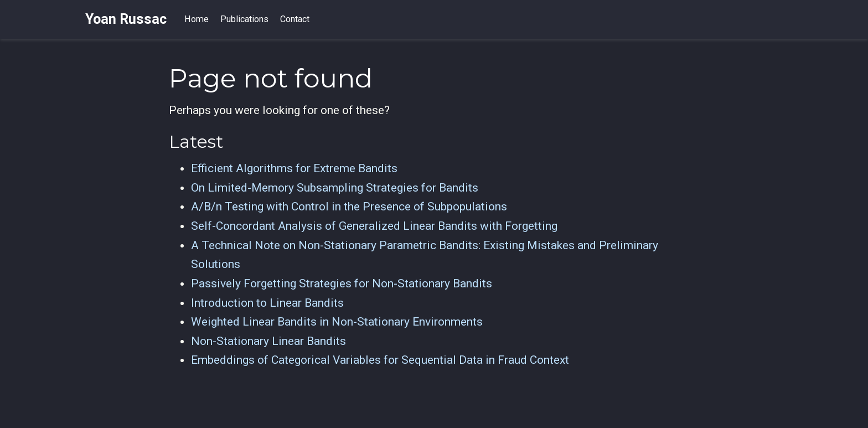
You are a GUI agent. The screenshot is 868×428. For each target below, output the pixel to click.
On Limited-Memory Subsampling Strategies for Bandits (335, 188)
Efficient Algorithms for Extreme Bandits (294, 168)
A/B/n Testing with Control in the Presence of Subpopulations (349, 207)
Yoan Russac (126, 19)
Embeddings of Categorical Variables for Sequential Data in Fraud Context (380, 360)
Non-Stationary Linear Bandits (268, 341)
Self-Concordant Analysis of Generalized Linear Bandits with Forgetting (374, 226)
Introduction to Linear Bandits (267, 303)
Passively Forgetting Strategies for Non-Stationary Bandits (342, 283)
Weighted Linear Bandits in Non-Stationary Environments (337, 322)
